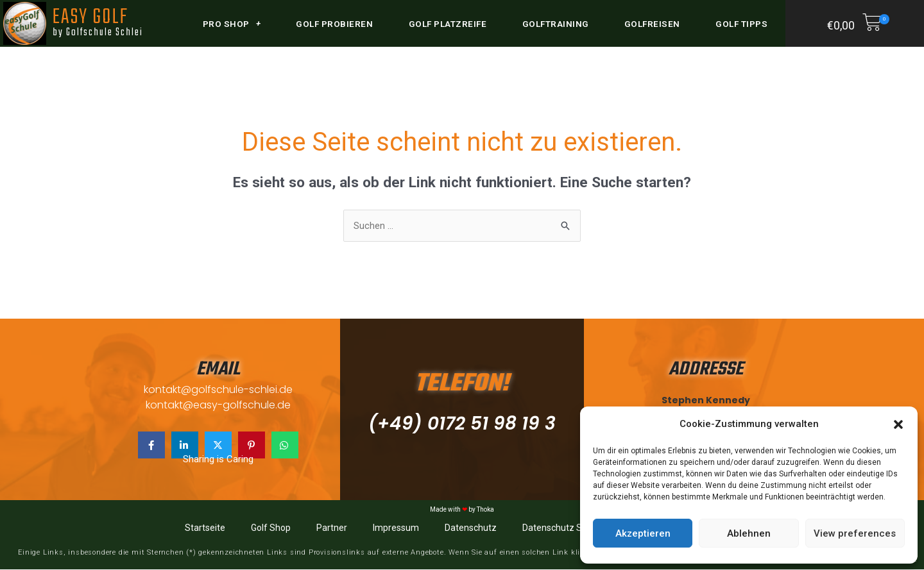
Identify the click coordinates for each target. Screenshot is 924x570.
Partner (332, 528)
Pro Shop (232, 24)
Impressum (396, 528)
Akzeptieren (643, 533)
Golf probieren (334, 24)
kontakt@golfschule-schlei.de (218, 390)
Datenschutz (471, 528)
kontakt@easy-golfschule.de (218, 406)
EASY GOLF (97, 21)
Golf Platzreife (448, 24)
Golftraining (556, 24)
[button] (898, 424)
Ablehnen (749, 533)
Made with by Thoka (462, 510)
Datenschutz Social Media (575, 528)
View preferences (855, 533)
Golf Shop (271, 528)
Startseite (205, 528)
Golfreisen (652, 24)
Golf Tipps (741, 24)
